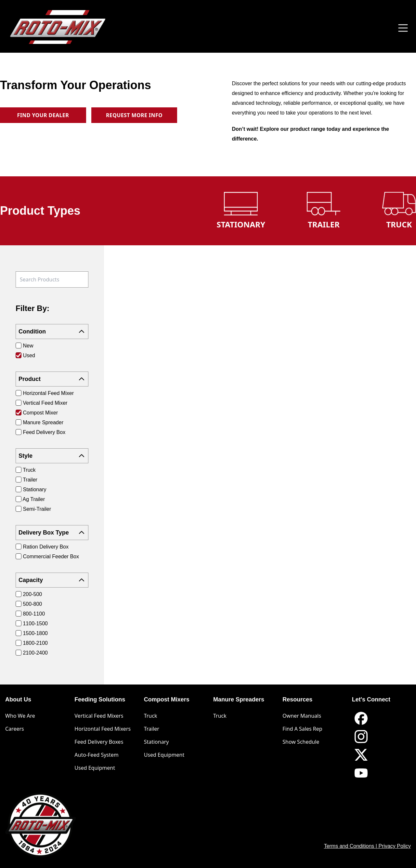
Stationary (156, 742)
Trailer (152, 729)
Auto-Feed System (96, 755)
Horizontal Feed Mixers (103, 729)
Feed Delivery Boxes (99, 742)
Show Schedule (301, 742)
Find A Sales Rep (302, 729)
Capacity (52, 580)
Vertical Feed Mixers (99, 716)
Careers (15, 729)
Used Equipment (95, 768)
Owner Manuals (302, 716)
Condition (52, 332)
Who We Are (20, 716)
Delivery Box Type (52, 533)
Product (52, 379)
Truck (151, 716)
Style (52, 456)
